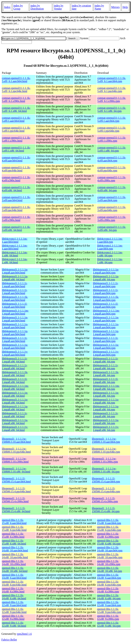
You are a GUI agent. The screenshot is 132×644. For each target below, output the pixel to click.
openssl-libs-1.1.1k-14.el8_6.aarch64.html (14, 576)
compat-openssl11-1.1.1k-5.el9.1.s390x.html (16, 139)
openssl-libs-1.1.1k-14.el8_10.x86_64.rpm (109, 569)
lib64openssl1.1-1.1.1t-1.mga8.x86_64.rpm (106, 415)
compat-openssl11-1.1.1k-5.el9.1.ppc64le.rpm (112, 129)
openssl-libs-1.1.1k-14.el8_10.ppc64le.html (15, 556)
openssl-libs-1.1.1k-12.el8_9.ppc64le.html (14, 611)
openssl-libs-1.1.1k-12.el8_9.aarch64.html (14, 604)
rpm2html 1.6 (24, 634)
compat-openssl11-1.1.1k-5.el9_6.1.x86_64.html (16, 109)
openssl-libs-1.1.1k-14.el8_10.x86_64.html (15, 569)
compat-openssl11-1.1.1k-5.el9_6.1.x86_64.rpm (112, 109)
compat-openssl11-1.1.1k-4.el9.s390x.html (16, 179)
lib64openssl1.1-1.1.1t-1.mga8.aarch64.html (15, 340)
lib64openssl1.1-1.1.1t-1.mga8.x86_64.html (15, 415)
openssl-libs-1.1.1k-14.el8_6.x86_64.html (14, 597)
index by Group (18, 7)
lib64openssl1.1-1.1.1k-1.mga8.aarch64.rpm (106, 298)
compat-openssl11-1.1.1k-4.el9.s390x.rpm (112, 179)
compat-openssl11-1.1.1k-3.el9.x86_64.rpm (112, 228)
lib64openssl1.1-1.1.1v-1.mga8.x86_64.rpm (106, 429)
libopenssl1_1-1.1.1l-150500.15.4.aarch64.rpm (106, 480)
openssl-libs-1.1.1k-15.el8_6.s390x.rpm (108, 535)
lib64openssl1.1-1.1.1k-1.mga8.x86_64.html (15, 374)
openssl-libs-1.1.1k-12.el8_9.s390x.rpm (108, 617)
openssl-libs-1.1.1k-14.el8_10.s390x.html (14, 563)
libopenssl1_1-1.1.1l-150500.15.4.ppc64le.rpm (106, 490)
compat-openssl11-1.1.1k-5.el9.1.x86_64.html (16, 149)
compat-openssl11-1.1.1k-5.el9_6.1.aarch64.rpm (112, 80)
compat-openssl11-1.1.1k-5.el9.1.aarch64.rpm (112, 119)
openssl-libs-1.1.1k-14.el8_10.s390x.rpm (109, 563)
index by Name (99, 7)
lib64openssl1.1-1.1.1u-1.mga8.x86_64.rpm (106, 422)
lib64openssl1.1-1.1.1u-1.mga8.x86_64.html (15, 422)
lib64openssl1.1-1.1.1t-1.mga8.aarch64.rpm (106, 340)
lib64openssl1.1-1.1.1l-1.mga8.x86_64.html (15, 381)
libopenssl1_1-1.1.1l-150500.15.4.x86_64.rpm (106, 510)
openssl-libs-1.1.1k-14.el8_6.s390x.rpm (108, 590)
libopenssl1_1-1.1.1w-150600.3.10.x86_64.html (16, 470)
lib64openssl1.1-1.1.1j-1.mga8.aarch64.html (15, 292)
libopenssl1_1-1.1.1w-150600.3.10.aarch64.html (16, 440)
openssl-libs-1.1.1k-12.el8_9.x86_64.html (14, 624)
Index (7, 7)
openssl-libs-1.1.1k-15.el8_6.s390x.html (13, 535)
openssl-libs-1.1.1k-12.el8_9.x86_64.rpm (109, 624)
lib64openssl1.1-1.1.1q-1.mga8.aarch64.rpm (106, 333)
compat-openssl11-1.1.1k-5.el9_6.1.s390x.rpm (112, 99)
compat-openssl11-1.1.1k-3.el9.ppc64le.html (16, 209)
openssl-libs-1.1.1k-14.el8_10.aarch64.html (15, 549)
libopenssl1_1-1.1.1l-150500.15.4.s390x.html (15, 500)
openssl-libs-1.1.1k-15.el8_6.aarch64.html (14, 522)
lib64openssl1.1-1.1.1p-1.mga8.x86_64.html (15, 278)
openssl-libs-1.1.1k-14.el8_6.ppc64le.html (14, 583)
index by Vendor (59, 7)
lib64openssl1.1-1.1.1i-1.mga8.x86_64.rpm (106, 360)
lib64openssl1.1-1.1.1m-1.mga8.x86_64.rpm (106, 387)
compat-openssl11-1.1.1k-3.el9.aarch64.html (16, 199)
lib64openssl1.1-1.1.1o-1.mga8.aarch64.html (15, 326)
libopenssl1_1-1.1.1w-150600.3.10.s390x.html (15, 460)
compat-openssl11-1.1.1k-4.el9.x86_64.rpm (112, 189)
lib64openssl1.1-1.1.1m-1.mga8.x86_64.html (15, 387)
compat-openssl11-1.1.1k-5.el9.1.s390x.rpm (112, 139)
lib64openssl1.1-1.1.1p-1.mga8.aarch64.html (15, 271)
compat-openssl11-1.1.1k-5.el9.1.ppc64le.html (16, 129)
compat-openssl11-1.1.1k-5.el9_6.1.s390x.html (16, 99)
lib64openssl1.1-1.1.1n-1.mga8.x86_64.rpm (106, 394)
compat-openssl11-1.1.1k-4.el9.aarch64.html (16, 159)
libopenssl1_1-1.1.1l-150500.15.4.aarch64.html (16, 480)
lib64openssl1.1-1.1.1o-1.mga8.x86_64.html (15, 401)
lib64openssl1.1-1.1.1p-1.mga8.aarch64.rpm (106, 271)
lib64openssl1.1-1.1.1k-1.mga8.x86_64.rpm (106, 374)
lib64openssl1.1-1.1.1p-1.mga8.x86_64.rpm (106, 278)
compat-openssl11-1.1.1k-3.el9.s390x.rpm (112, 219)
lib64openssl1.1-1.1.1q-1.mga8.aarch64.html (15, 333)
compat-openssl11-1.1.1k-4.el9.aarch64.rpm (112, 159)
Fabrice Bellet (9, 640)
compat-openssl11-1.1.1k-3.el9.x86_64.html (16, 228)
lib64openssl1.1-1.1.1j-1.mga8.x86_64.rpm (106, 367)
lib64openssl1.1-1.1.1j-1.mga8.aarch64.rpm (106, 292)
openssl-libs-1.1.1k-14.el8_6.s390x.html (13, 590)
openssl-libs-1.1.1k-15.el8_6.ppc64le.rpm (109, 528)
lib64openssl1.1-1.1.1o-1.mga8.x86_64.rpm (106, 401)
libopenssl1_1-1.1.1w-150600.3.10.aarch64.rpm (106, 440)
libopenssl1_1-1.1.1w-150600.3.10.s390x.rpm (105, 460)
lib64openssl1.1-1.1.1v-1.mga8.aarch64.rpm (106, 353)
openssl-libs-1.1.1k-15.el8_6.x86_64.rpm (109, 542)
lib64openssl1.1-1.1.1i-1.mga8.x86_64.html (15, 360)
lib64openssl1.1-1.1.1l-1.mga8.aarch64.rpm (106, 305)
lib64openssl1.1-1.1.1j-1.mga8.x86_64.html (15, 367)
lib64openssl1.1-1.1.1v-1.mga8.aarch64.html (15, 353)
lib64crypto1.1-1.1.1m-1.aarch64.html (15, 240)
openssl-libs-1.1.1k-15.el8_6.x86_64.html (14, 542)
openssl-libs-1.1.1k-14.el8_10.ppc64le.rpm (110, 556)
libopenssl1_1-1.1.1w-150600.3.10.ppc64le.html (16, 450)
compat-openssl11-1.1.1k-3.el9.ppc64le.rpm (112, 209)
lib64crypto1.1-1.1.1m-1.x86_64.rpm (110, 254)
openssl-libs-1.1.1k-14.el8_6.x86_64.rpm (109, 597)
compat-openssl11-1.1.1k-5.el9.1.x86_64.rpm (112, 149)
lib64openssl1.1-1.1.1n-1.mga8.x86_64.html (15, 394)
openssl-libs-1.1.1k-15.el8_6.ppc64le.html (14, 528)
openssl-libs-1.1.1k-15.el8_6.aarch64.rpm (109, 522)
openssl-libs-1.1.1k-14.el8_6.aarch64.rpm (109, 576)
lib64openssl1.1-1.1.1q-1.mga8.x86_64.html (15, 408)
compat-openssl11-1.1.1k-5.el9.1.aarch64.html (16, 119)
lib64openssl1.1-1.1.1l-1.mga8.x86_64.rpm (106, 381)
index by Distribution (37, 7)
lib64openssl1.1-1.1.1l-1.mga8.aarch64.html (15, 305)
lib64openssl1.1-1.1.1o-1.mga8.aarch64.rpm (106, 326)
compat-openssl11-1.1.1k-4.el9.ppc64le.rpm (112, 169)
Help (125, 7)
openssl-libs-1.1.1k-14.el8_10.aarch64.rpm (110, 549)
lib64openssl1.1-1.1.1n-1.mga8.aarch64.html (15, 319)
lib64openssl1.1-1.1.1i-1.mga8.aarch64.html (15, 285)
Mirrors (115, 7)
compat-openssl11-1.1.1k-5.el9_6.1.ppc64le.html (16, 90)
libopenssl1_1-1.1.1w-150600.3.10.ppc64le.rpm (106, 450)
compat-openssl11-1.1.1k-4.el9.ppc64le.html (16, 169)
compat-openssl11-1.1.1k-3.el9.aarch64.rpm (112, 199)
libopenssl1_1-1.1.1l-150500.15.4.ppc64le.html (16, 490)
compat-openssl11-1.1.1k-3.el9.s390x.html (16, 219)
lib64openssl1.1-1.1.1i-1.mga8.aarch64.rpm (106, 285)
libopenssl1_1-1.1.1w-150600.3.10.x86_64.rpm (106, 470)
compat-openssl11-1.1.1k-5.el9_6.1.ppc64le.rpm (112, 90)
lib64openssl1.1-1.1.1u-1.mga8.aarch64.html (15, 346)
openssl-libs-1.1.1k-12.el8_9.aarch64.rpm (109, 604)
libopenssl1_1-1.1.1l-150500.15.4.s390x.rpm (105, 500)
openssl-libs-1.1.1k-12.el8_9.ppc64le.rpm (109, 611)
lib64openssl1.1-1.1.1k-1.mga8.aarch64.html (15, 298)
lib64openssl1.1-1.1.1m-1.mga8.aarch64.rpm (106, 312)
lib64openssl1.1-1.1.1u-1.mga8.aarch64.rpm (106, 346)
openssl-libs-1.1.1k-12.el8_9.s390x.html (13, 617)
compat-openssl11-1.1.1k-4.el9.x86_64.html (16, 189)
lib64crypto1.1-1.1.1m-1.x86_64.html (15, 254)
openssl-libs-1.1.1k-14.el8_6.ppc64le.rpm (109, 583)
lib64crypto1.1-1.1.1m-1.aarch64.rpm (110, 240)
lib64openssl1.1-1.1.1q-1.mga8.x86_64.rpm (106, 408)
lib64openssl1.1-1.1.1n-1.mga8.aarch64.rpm (106, 319)
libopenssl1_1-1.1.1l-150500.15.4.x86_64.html (16, 510)
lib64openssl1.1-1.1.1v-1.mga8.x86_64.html (15, 429)
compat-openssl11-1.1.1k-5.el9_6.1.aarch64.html (16, 80)
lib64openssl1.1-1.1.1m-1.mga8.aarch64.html (15, 312)
